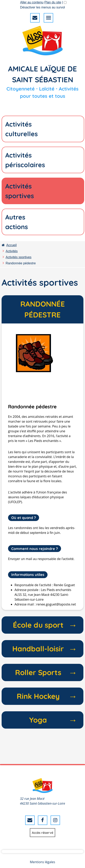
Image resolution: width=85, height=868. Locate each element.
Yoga (53, 720)
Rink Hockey (47, 696)
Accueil (9, 245)
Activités (12, 251)
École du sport (45, 625)
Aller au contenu (32, 2)
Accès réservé (42, 833)
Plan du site (53, 2)
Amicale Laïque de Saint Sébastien (42, 74)
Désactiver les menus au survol (42, 7)
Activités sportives (19, 257)
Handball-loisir (45, 649)
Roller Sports (46, 672)
